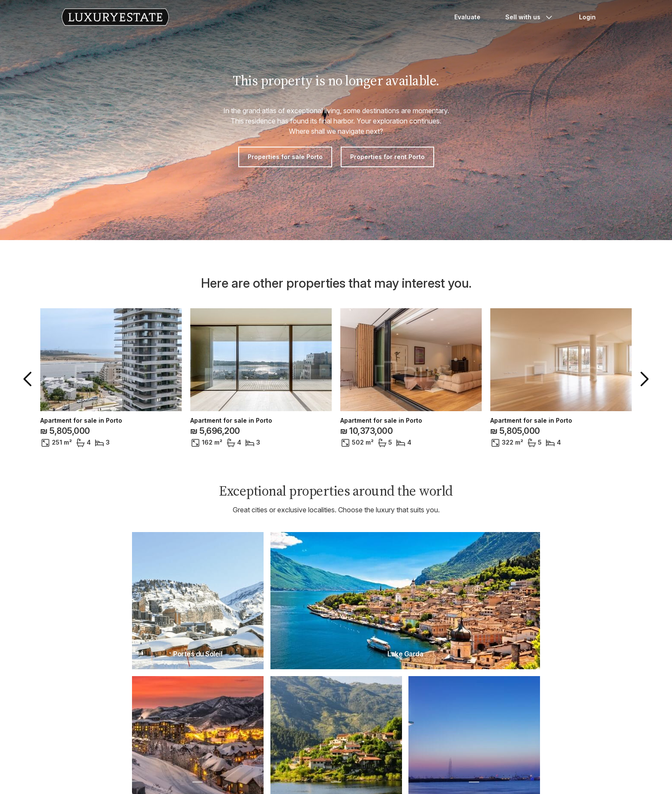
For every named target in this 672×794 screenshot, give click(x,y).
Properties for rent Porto (387, 157)
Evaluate (467, 17)
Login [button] (587, 17)
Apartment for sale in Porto (81, 421)
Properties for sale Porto (285, 157)
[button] (29, 379)
